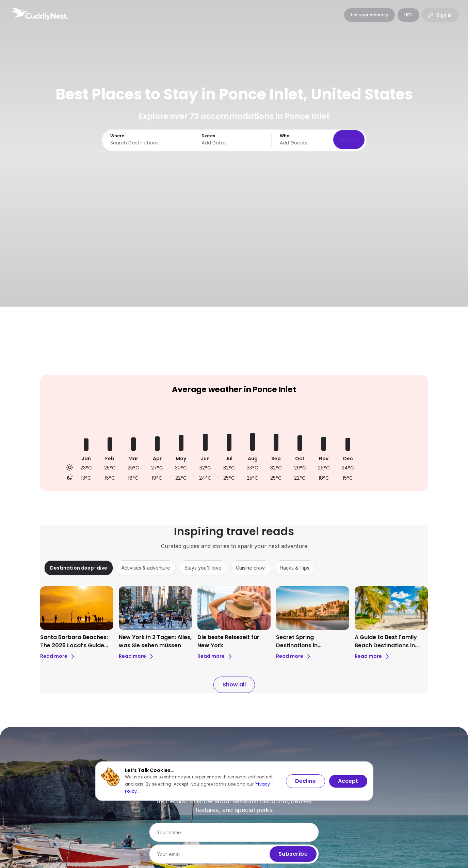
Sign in (440, 15)
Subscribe (293, 854)
